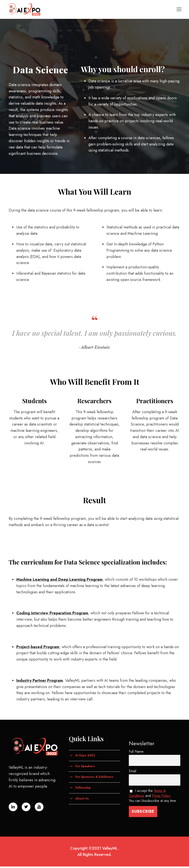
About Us (82, 800)
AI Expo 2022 (85, 757)
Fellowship (83, 789)
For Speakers (85, 768)
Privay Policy (161, 797)
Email (133, 773)
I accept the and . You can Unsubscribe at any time (152, 797)
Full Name (136, 753)
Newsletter (142, 745)
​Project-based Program (38, 648)
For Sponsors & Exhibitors (94, 778)
